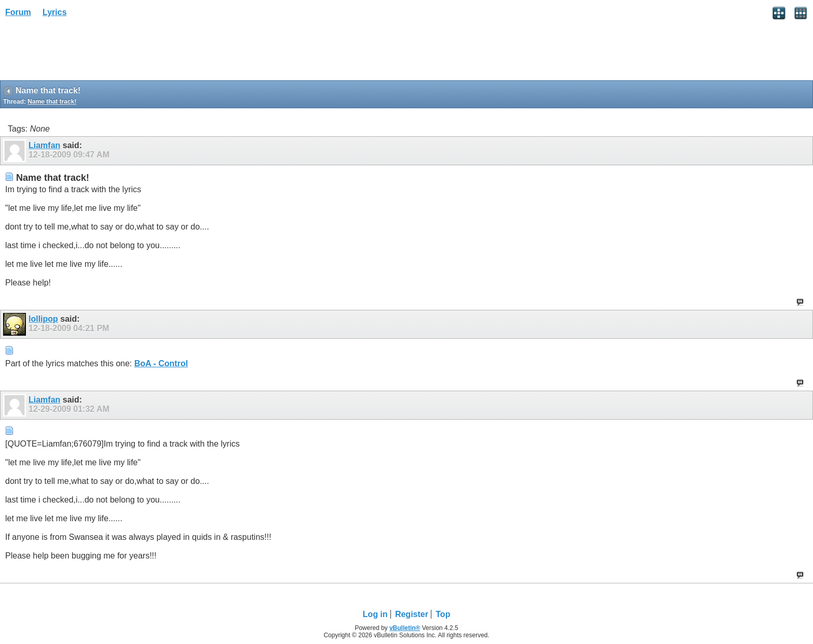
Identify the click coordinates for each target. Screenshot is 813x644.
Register (412, 614)
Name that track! (52, 102)
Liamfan (44, 145)
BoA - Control (161, 363)
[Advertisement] (83, 52)
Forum (18, 12)
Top (443, 614)
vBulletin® (405, 628)
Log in (375, 614)
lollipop (43, 319)
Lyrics (55, 12)
